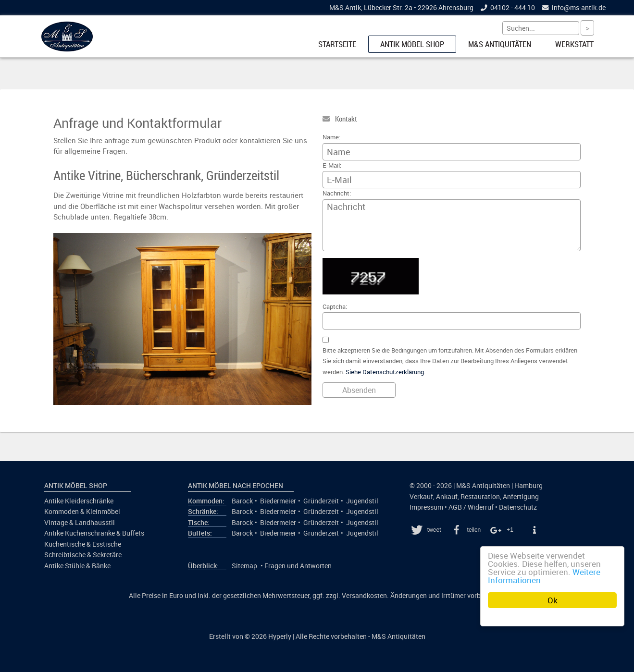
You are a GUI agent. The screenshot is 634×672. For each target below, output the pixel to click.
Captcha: (335, 307)
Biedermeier (278, 501)
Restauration (480, 497)
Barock (242, 501)
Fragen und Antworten (298, 566)
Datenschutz (518, 507)
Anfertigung (521, 497)
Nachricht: (337, 193)
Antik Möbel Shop (412, 44)
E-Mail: (332, 165)
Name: (331, 137)
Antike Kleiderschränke (79, 501)
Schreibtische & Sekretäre (83, 555)
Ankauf (447, 497)
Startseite (337, 44)
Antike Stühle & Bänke (77, 566)
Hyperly (280, 636)
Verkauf (421, 497)
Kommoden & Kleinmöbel (82, 512)
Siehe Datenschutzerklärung (385, 372)
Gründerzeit (321, 501)
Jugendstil (362, 501)
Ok (553, 600)
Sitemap (244, 566)
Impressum (426, 507)
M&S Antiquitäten (500, 44)
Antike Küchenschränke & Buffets (94, 533)
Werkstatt (574, 44)
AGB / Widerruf (471, 507)
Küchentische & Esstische (83, 544)
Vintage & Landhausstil (80, 523)
